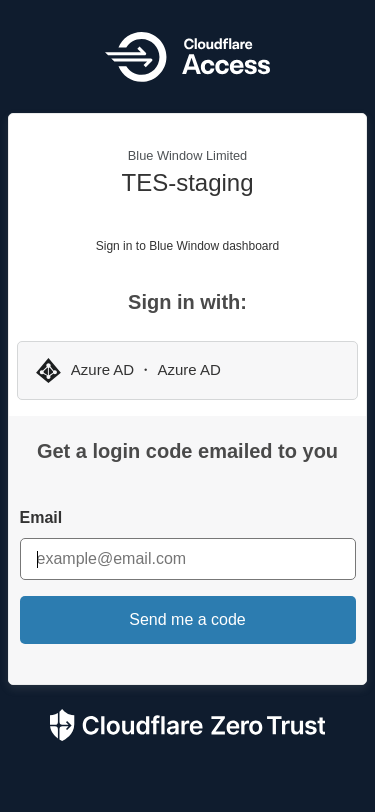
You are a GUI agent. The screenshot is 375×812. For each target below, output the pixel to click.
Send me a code (187, 619)
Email (41, 517)
